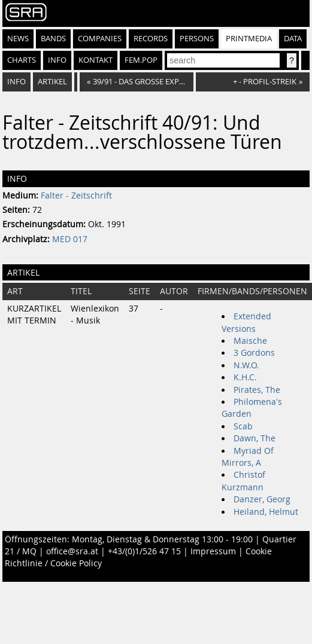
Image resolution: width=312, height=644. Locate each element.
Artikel (52, 82)
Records (151, 39)
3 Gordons (254, 353)
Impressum (213, 551)
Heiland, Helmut (266, 512)
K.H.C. (245, 377)
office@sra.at (72, 551)
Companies (100, 39)
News (18, 39)
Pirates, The (257, 390)
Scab (243, 426)
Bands (53, 39)
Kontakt (96, 60)
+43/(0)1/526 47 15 (144, 551)
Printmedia (249, 39)
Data (293, 39)
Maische (250, 341)
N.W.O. (246, 365)
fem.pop (141, 60)
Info (57, 60)
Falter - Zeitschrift (76, 196)
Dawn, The (255, 438)
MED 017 (70, 239)
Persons (197, 39)
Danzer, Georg (262, 499)
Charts (22, 60)
